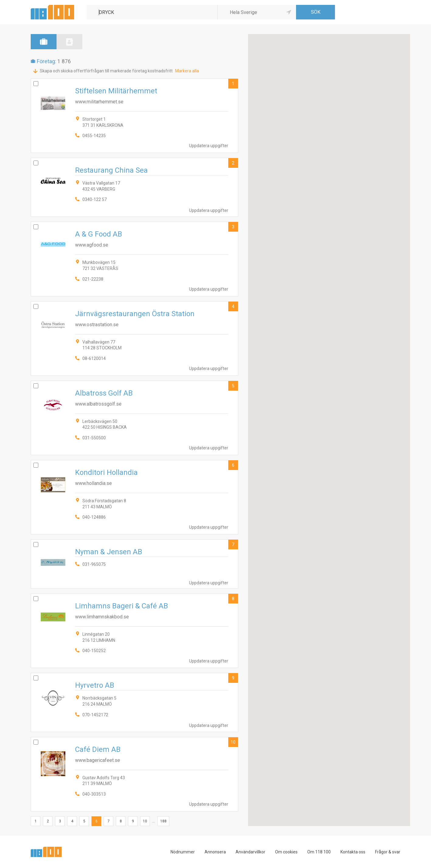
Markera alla (187, 71)
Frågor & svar (388, 852)
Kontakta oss (353, 852)
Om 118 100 (319, 852)
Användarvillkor (250, 852)
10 (233, 742)
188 (163, 821)
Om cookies (286, 852)
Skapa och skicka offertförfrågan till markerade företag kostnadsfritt (106, 71)
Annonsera (215, 852)
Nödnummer (183, 852)
